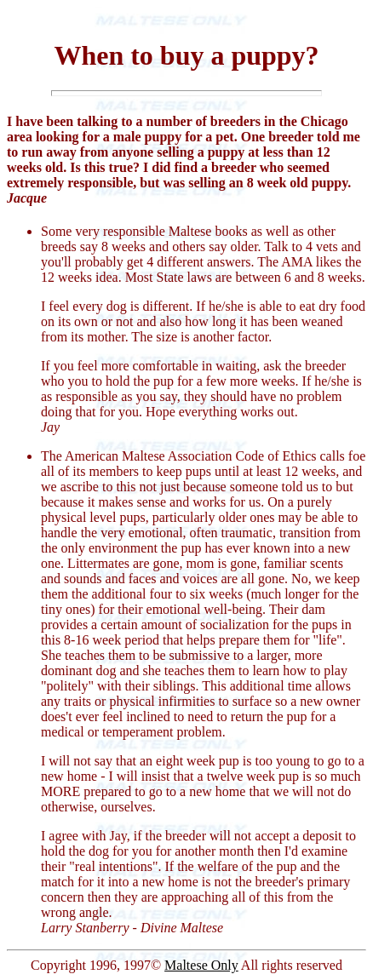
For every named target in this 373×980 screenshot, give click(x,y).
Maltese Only (201, 965)
